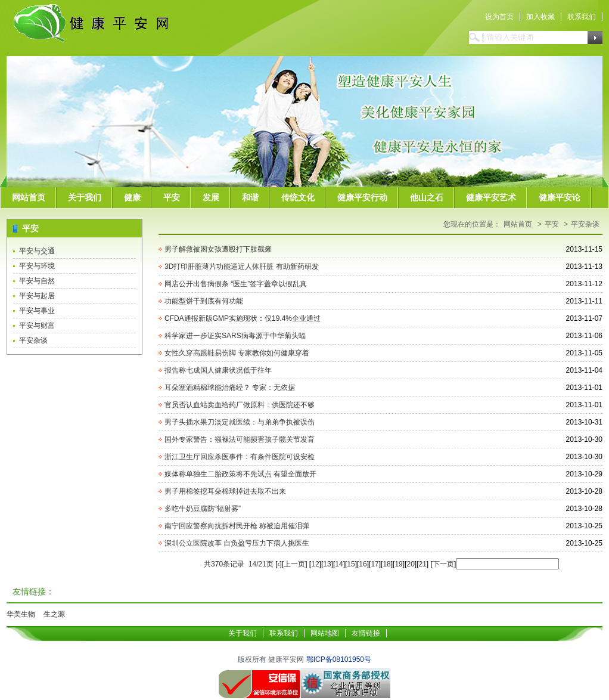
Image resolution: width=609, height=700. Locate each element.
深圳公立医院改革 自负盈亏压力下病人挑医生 (237, 543)
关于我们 (85, 197)
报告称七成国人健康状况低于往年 (218, 370)
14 (339, 564)
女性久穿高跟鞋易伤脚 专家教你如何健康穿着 (237, 353)
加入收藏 (540, 17)
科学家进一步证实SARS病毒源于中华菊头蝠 (235, 336)
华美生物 (21, 614)
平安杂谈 (33, 340)
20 (410, 564)
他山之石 (427, 197)
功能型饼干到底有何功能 (204, 301)
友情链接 (366, 633)
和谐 (250, 197)
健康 (132, 197)
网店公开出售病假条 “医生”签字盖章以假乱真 (236, 284)
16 (363, 564)
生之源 (54, 614)
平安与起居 (37, 296)
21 (423, 564)
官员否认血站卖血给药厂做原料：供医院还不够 (240, 405)
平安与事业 (37, 311)
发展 (211, 197)
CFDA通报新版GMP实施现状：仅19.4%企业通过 (243, 318)
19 (398, 564)
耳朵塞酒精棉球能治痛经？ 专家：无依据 (230, 388)
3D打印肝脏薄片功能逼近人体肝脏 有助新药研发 (242, 267)
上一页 (294, 564)
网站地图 (325, 633)
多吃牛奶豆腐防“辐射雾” (203, 509)
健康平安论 (560, 197)
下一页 (443, 564)
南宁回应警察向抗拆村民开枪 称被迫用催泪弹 (237, 526)
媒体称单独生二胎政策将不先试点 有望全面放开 (240, 474)
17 (375, 564)
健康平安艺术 (491, 197)
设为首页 (499, 17)
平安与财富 (37, 326)
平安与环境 (37, 266)
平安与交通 (37, 251)
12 (315, 564)
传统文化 (298, 197)
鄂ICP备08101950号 (339, 659)
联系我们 (582, 17)
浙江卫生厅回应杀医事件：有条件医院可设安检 (240, 457)
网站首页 (29, 197)
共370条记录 (224, 564)
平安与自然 (37, 281)
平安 (172, 197)
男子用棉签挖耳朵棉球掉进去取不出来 (225, 491)
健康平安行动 (362, 197)
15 (351, 564)
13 (327, 564)
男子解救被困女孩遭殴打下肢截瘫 (218, 249)
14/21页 (261, 564)
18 (386, 564)
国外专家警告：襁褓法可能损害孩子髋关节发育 (240, 439)
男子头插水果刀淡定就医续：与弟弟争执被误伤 (240, 422)
